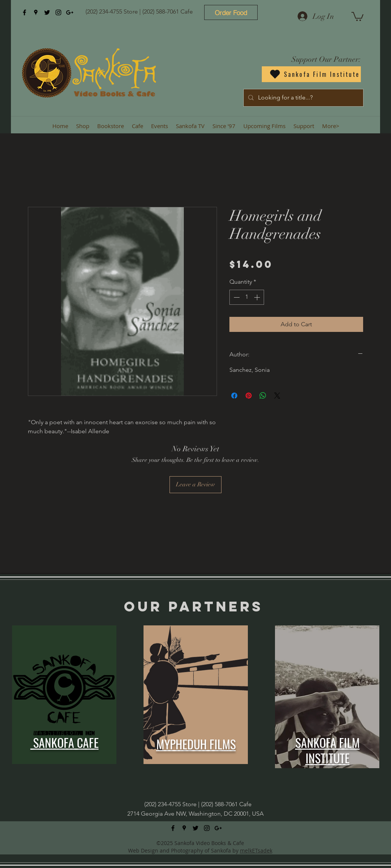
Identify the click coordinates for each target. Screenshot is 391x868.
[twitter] (47, 12)
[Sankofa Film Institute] (311, 74)
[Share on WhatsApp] (263, 396)
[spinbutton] (247, 297)
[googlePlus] (70, 12)
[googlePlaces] (36, 12)
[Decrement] (236, 297)
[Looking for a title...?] (303, 98)
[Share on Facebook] (234, 396)
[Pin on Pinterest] (249, 396)
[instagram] (58, 12)
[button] (357, 16)
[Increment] (258, 297)
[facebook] (24, 12)
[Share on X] (277, 396)
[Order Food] (231, 12)
